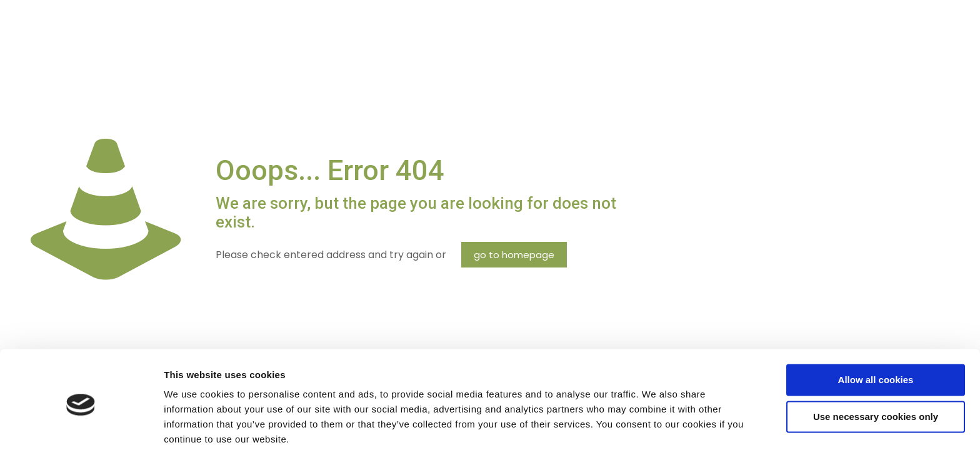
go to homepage (514, 255)
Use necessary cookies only (876, 368)
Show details (193, 425)
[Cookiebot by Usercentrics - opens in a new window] (81, 426)
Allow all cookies (876, 332)
